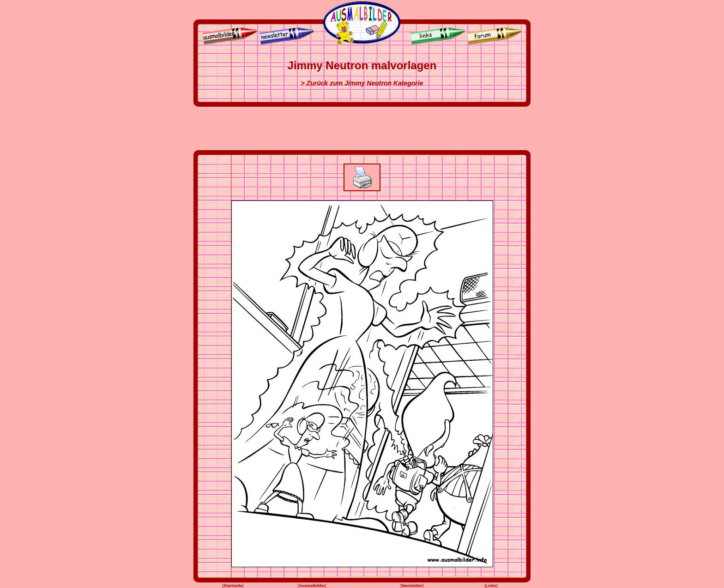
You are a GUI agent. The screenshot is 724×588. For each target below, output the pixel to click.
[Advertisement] (362, 128)
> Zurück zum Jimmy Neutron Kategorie (362, 83)
